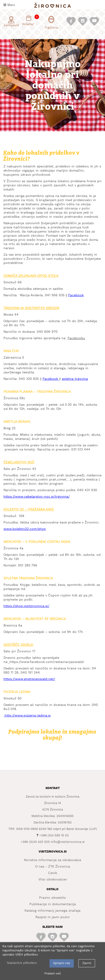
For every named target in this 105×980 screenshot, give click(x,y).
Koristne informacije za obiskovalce (53, 860)
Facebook (76, 295)
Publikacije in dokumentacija (53, 904)
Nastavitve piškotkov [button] (22, 963)
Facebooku (76, 338)
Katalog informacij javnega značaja (52, 911)
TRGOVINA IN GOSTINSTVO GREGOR (31, 308)
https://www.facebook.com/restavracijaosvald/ (47, 662)
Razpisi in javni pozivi (52, 917)
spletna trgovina (75, 379)
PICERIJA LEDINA (17, 692)
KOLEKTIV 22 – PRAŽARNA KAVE (29, 510)
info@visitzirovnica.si (68, 842)
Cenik (53, 873)
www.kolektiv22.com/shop (25, 529)
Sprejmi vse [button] (62, 963)
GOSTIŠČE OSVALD (18, 645)
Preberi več (53, 974)
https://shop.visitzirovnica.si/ (26, 606)
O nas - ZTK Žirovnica (53, 867)
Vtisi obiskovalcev (53, 880)
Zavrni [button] (87, 963)
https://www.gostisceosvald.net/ (29, 679)
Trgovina (51, 23)
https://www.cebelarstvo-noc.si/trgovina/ (37, 497)
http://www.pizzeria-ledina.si (28, 716)
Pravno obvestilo (52, 898)
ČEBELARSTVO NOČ (19, 463)
